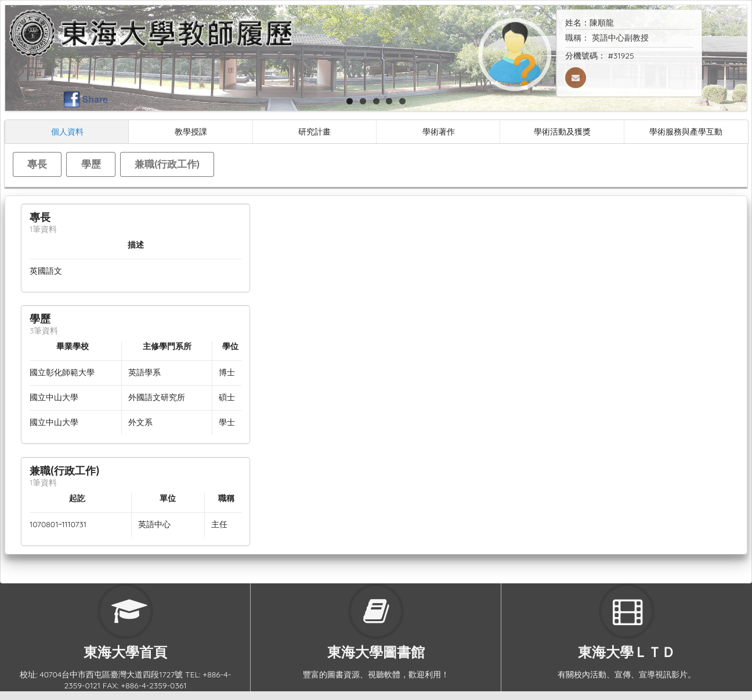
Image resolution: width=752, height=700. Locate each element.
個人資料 (67, 131)
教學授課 (191, 131)
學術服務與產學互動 (686, 131)
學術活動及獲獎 (562, 131)
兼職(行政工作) (167, 164)
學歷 (91, 164)
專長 (37, 164)
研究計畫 (314, 131)
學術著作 (439, 131)
